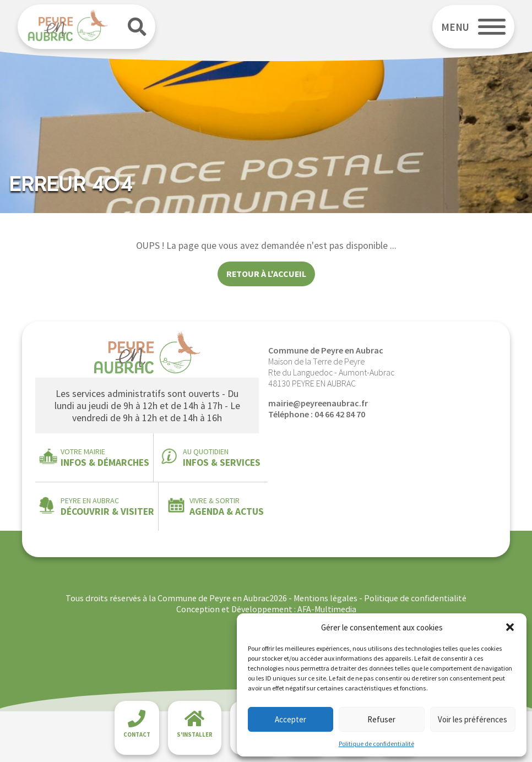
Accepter (291, 719)
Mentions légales (325, 598)
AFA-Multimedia (327, 609)
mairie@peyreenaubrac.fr (318, 403)
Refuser (381, 719)
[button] (510, 627)
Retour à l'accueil (266, 274)
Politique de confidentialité (376, 744)
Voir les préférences (473, 719)
